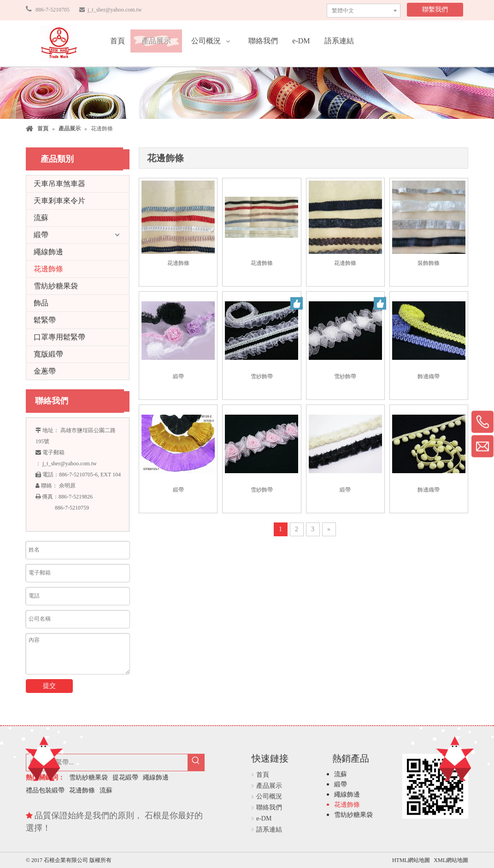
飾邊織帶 (429, 376)
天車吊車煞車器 (59, 184)
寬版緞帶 (48, 354)
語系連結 (269, 830)
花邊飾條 (48, 269)
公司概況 (269, 796)
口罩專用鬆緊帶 (59, 337)
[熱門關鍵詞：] (196, 762)
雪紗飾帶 (262, 376)
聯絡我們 (269, 807)
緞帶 (41, 235)
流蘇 (41, 218)
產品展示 (269, 786)
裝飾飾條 (429, 263)
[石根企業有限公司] (59, 43)
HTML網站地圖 (412, 860)
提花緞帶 (125, 777)
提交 (49, 686)
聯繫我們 (435, 9)
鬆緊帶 (45, 320)
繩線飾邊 (48, 252)
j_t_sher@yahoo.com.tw (114, 10)
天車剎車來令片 (59, 201)
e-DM (264, 818)
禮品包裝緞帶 (45, 790)
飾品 (41, 303)
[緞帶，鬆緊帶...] (107, 762)
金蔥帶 (45, 371)
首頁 (263, 775)
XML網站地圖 (451, 860)
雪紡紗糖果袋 (56, 286)
